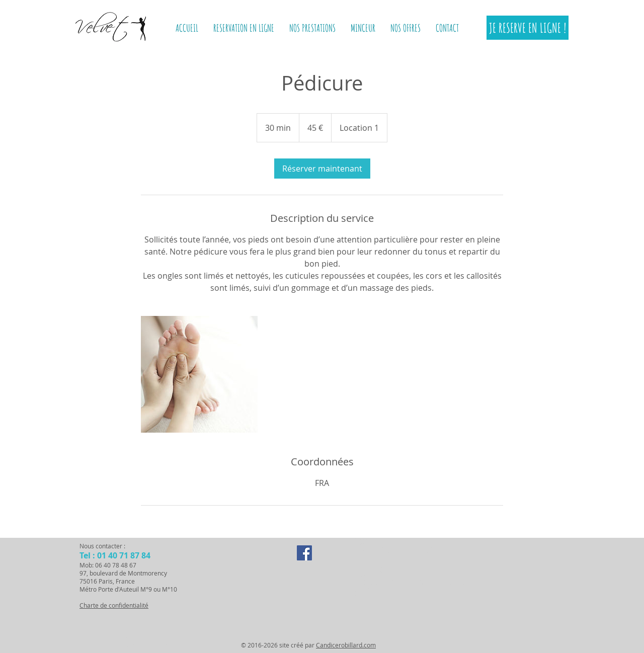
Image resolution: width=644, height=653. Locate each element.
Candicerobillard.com (346, 645)
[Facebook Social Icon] (304, 553)
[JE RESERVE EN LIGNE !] (528, 28)
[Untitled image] (199, 374)
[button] (363, 28)
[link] (322, 169)
